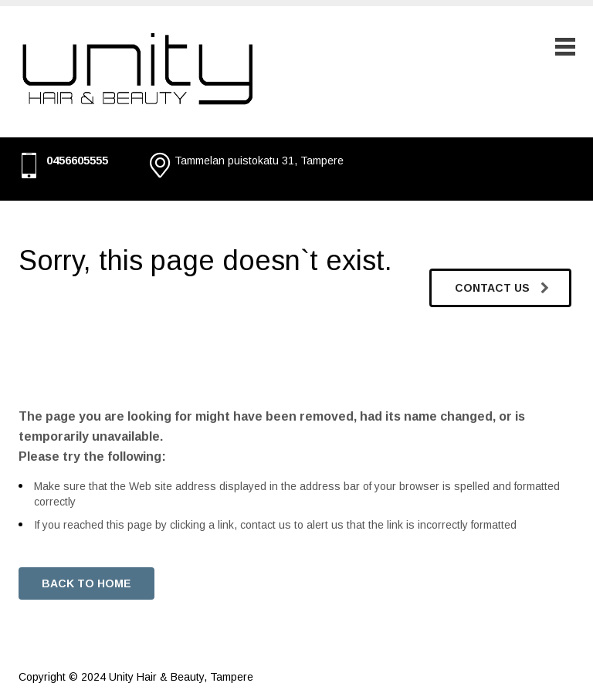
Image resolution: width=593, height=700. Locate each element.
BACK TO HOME (86, 583)
